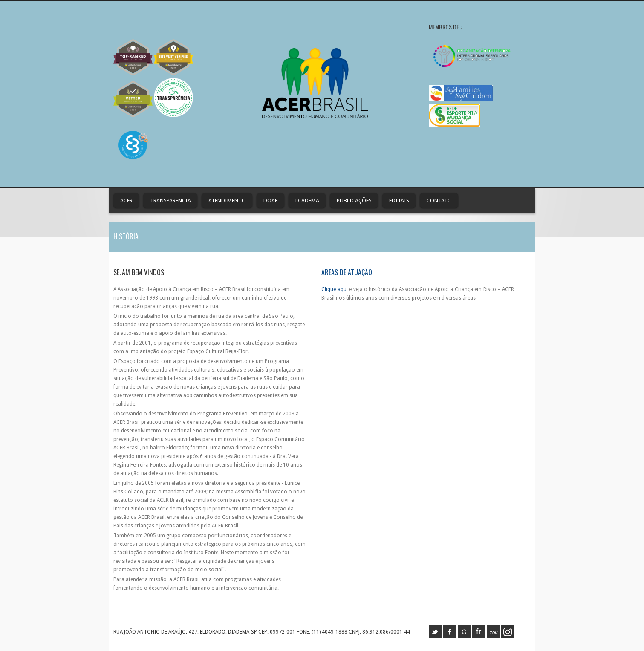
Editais (399, 200)
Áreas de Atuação (347, 272)
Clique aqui (334, 289)
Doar (271, 200)
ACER (126, 200)
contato (439, 200)
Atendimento (227, 200)
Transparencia (170, 200)
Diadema (307, 200)
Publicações (354, 200)
